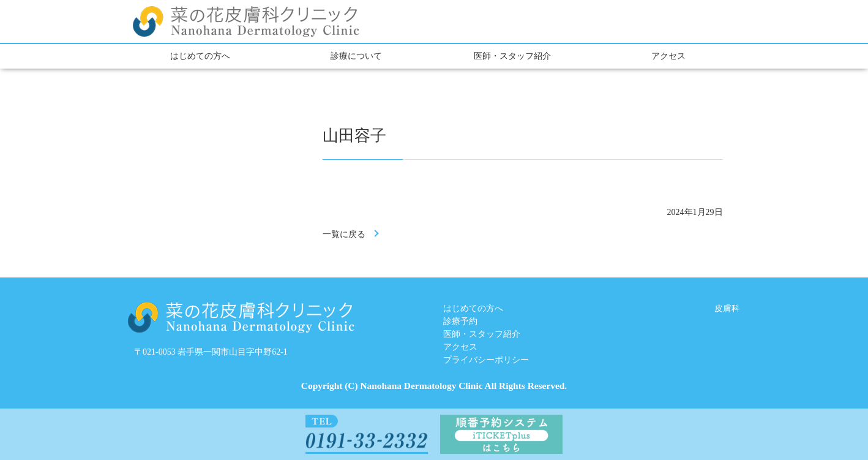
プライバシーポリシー (486, 360)
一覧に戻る (344, 234)
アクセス (668, 56)
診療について (356, 56)
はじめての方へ (200, 56)
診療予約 (460, 321)
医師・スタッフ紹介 (512, 56)
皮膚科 (727, 308)
